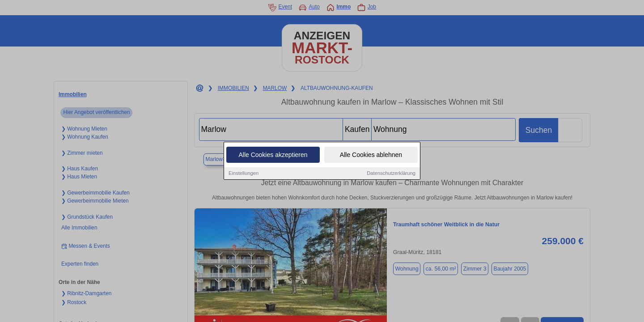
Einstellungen (244, 174)
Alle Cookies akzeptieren (273, 156)
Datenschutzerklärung (391, 174)
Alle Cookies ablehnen (371, 156)
